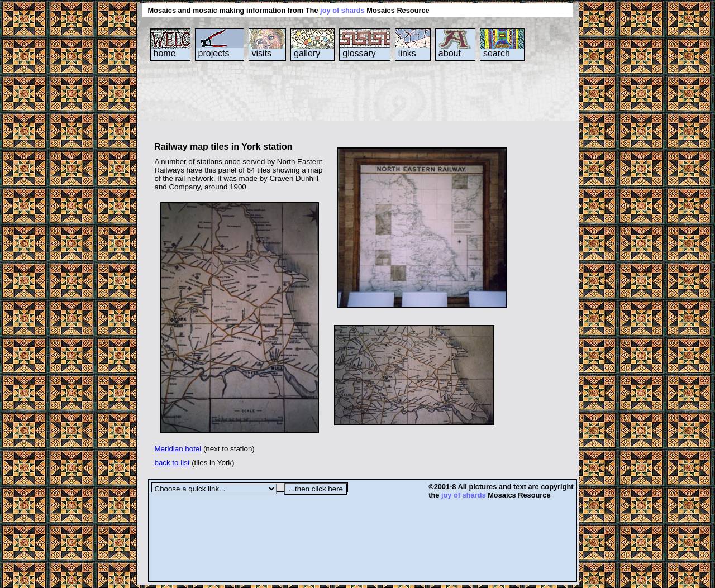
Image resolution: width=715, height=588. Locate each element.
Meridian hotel (178, 449)
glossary (359, 53)
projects (214, 53)
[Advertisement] (351, 106)
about (450, 53)
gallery (307, 53)
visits (262, 53)
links (407, 53)
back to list (172, 463)
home (165, 53)
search (497, 53)
